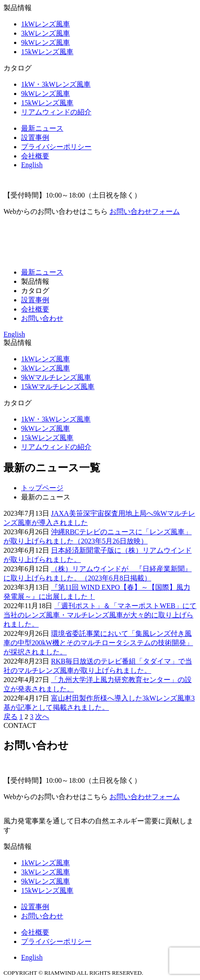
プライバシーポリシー (56, 147)
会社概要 (35, 156)
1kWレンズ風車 (45, 24)
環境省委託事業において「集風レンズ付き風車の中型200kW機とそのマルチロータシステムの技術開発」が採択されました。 (98, 643)
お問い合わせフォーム (145, 211)
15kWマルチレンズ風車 (58, 387)
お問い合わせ (42, 318)
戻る (11, 717)
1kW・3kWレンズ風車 (56, 84)
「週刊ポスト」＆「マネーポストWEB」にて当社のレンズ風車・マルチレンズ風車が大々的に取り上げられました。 (100, 615)
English (32, 165)
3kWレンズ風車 (45, 33)
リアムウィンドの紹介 (56, 112)
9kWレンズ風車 (45, 42)
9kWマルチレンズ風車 (56, 377)
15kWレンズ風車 (47, 52)
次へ (42, 717)
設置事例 (35, 138)
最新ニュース (42, 128)
